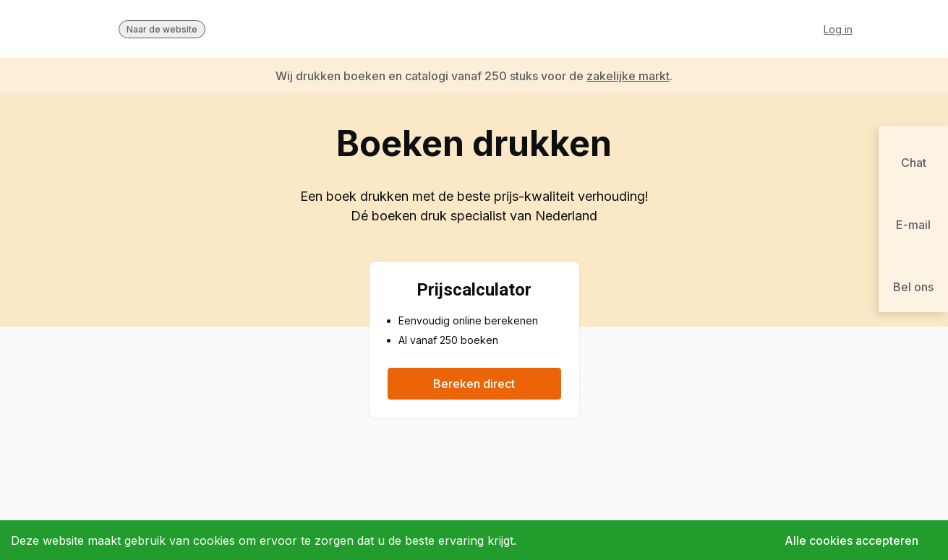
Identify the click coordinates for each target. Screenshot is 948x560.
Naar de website (162, 29)
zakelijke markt (628, 76)
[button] (913, 157)
